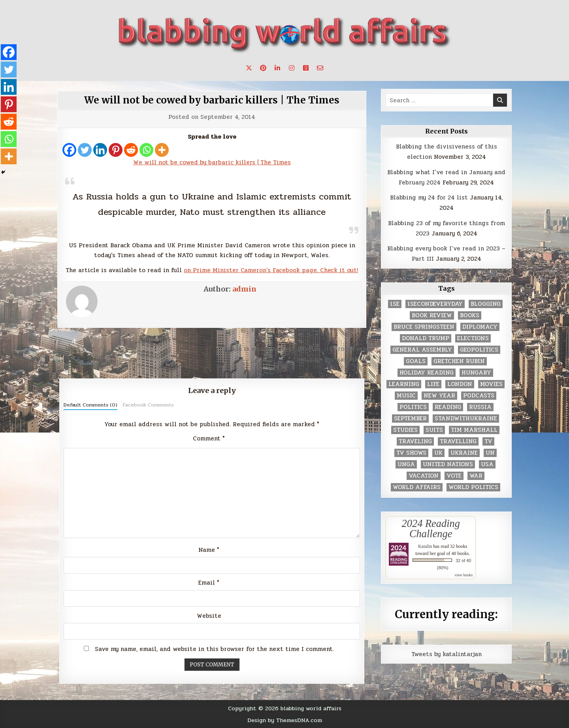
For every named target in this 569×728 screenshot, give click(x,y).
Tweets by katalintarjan (447, 654)
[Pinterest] (116, 150)
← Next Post (76, 349)
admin (244, 289)
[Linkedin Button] (277, 68)
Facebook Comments (148, 405)
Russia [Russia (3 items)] (480, 407)
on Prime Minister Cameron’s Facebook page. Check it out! (271, 270)
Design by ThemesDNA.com (285, 720)
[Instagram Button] (292, 68)
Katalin (425, 546)
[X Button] (249, 68)
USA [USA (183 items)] (487, 464)
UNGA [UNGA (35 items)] (406, 464)
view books (463, 575)
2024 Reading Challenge (431, 529)
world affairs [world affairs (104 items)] (417, 487)
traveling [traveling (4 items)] (415, 441)
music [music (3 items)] (406, 396)
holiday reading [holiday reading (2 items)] (427, 373)
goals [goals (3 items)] (416, 361)
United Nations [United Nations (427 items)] (448, 464)
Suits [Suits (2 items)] (434, 430)
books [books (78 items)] (470, 315)
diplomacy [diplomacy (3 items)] (480, 327)
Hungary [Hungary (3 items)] (476, 373)
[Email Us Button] (320, 68)
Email (209, 583)
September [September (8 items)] (410, 419)
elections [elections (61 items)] (473, 338)
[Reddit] (131, 150)
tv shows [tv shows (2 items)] (411, 453)
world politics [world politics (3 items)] (473, 487)
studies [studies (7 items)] (405, 430)
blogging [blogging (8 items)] (486, 304)
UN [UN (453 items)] (490, 453)
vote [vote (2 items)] (454, 476)
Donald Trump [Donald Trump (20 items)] (426, 338)
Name (209, 550)
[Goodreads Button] (306, 68)
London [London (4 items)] (460, 384)
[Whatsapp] (146, 150)
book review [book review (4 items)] (432, 315)
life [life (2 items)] (433, 384)
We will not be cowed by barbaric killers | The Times (212, 100)
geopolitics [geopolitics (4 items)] (479, 350)
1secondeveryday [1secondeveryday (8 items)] (435, 304)
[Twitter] (85, 150)
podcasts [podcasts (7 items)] (479, 396)
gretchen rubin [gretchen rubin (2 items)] (459, 361)
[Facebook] (69, 150)
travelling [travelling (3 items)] (458, 441)
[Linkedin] (100, 150)
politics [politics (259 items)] (413, 407)
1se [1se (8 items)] (395, 304)
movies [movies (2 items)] (491, 384)
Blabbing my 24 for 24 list (429, 198)
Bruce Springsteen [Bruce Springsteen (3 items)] (424, 327)
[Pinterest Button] (263, 68)
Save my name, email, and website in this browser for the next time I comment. (214, 649)
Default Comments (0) (90, 405)
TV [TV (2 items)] (488, 441)
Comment (209, 438)
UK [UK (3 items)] (438, 453)
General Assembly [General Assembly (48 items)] (422, 350)
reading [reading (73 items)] (448, 407)
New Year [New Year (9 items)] (439, 396)
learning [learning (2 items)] (404, 384)
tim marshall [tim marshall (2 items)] (474, 430)
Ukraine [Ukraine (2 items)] (464, 453)
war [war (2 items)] (476, 476)
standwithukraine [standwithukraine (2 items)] (466, 419)
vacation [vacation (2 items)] (424, 476)
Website (209, 616)
